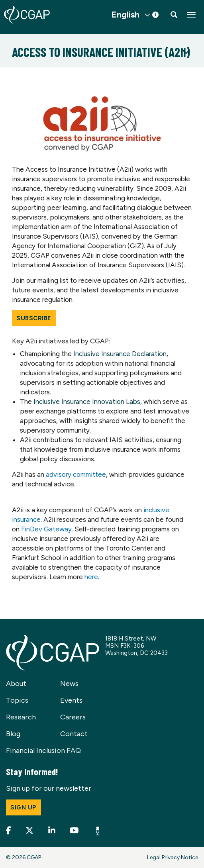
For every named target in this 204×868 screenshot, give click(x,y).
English (125, 15)
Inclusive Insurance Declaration (120, 354)
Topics (17, 700)
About (16, 684)
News (69, 684)
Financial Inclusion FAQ (43, 750)
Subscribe (34, 318)
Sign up (24, 807)
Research (21, 717)
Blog (13, 734)
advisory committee (76, 474)
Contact (74, 734)
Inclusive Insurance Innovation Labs (87, 402)
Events (71, 700)
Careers (73, 717)
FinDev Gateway (46, 529)
